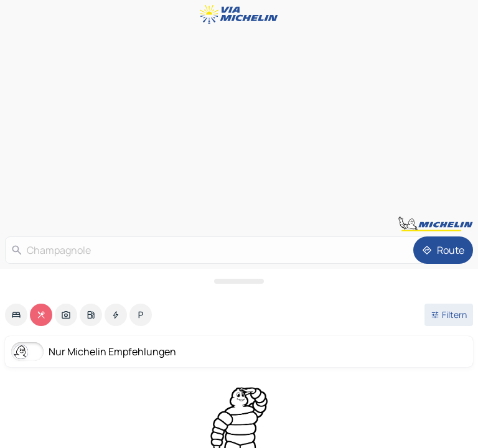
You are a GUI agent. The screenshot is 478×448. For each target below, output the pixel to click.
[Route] (443, 250)
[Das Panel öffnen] (239, 281)
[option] (16, 315)
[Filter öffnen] (449, 315)
